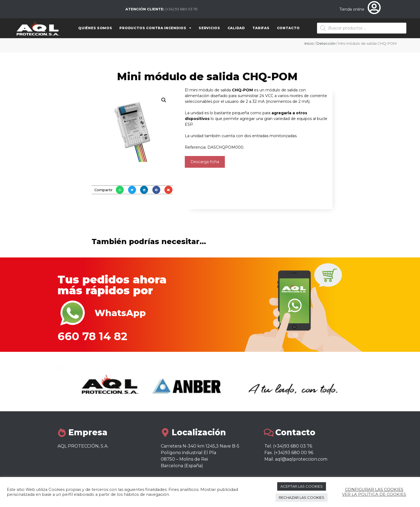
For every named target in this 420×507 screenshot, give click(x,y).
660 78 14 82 (92, 336)
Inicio (309, 43)
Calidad (236, 28)
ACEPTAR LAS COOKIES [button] (302, 486)
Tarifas (261, 28)
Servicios (209, 28)
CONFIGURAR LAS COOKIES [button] (374, 490)
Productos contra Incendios (155, 28)
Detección (326, 43)
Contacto (288, 28)
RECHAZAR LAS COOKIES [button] (302, 497)
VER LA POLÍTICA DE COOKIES (374, 494)
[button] (120, 190)
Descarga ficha (205, 162)
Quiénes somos (95, 28)
